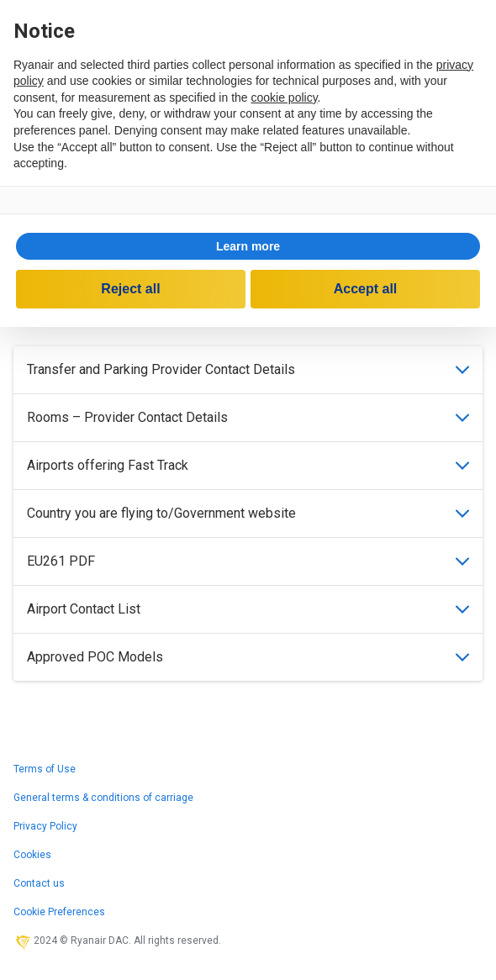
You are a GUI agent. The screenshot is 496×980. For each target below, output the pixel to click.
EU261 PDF (248, 561)
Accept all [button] (366, 289)
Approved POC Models (248, 657)
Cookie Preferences (59, 912)
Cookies (32, 855)
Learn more (248, 246)
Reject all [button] (130, 289)
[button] (248, 246)
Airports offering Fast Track (248, 465)
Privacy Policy (45, 826)
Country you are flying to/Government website (248, 513)
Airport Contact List (248, 609)
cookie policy (284, 97)
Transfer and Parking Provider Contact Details (248, 369)
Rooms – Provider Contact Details (248, 417)
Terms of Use (45, 769)
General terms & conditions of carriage (103, 798)
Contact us (39, 883)
